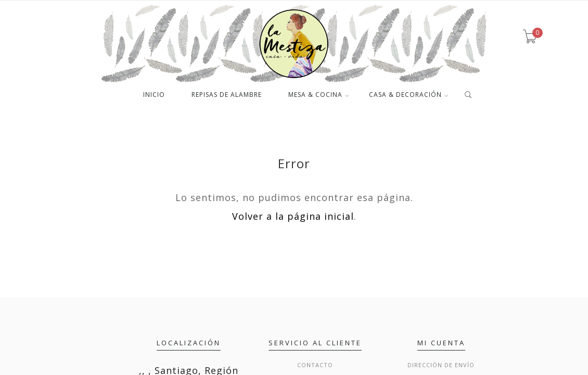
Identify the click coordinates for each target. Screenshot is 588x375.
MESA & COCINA (315, 95)
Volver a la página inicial (293, 216)
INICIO (154, 95)
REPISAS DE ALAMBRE (227, 95)
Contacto (315, 365)
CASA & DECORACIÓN (405, 95)
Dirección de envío (441, 365)
